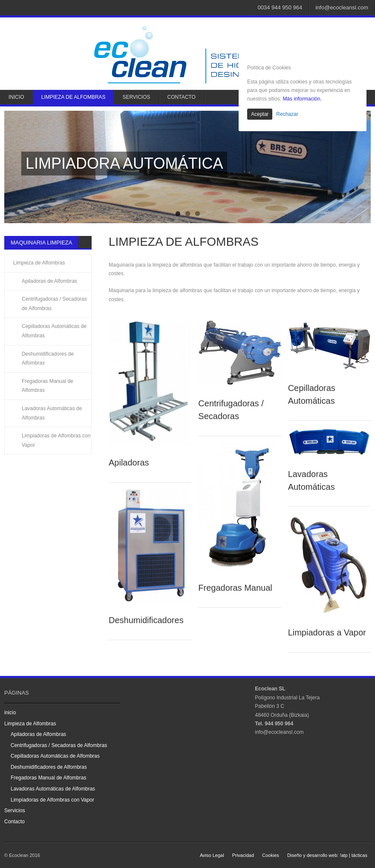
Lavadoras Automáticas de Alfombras (52, 413)
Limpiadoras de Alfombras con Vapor (56, 440)
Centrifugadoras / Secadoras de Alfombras (54, 304)
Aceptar (260, 114)
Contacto (182, 97)
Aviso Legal (212, 855)
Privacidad (243, 855)
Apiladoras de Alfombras (49, 281)
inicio (16, 97)
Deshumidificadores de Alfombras (48, 359)
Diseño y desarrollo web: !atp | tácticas (327, 855)
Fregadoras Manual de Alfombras (48, 386)
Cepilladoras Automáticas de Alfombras (54, 331)
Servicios (136, 97)
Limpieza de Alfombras (74, 97)
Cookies (271, 855)
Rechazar (287, 114)
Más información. (302, 99)
